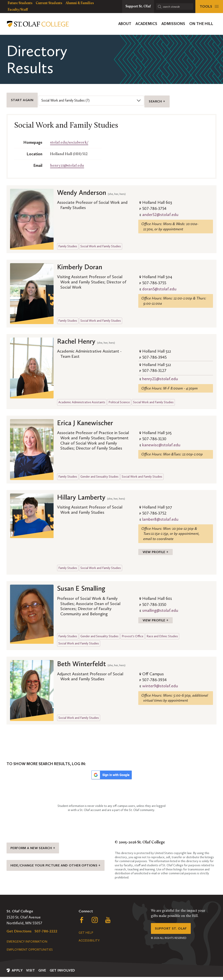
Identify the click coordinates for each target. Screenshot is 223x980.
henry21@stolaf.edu (67, 160)
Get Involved (62, 973)
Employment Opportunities (30, 953)
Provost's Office (133, 635)
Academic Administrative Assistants (82, 397)
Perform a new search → (36, 848)
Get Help (86, 936)
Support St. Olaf (173, 932)
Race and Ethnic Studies (162, 635)
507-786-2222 (46, 934)
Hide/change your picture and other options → (57, 870)
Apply (17, 973)
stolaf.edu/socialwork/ (69, 137)
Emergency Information (27, 945)
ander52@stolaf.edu (160, 209)
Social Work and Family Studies (101, 241)
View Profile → (157, 548)
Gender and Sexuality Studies (99, 472)
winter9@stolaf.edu (160, 685)
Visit (30, 973)
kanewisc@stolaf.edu (161, 440)
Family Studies (68, 241)
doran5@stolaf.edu (159, 284)
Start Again (24, 97)
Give (42, 973)
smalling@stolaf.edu (160, 607)
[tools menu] (209, 7)
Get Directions (19, 934)
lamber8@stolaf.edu (160, 514)
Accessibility (89, 944)
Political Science (119, 397)
